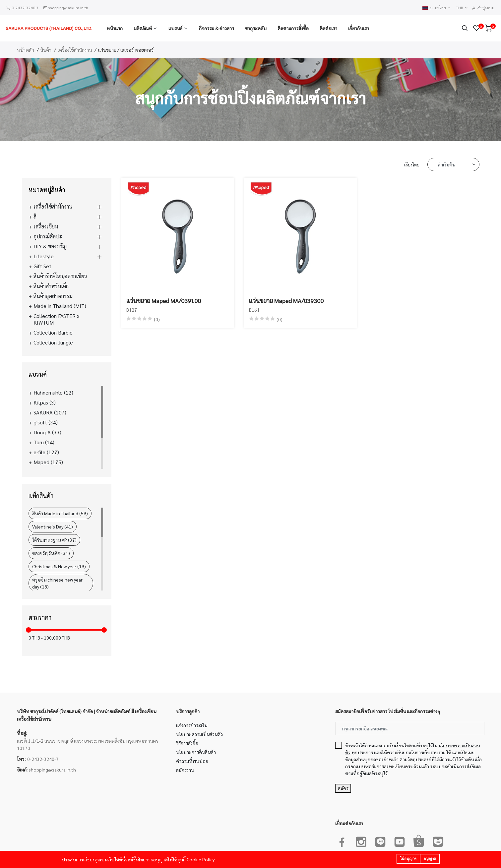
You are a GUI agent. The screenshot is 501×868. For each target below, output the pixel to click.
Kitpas (45, 403)
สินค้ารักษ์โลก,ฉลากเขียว (60, 276)
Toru (44, 442)
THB (462, 8)
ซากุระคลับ (256, 28)
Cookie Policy (201, 859)
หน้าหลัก (26, 50)
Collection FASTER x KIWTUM (56, 319)
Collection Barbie (53, 333)
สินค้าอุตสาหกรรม (53, 296)
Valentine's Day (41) (53, 527)
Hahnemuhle (53, 393)
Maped (48, 462)
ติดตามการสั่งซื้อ (293, 28)
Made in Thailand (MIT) (60, 306)
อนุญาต (430, 859)
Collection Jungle (53, 342)
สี (35, 217)
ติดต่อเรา (328, 28)
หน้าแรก (115, 28)
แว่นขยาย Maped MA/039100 (164, 301)
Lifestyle (44, 256)
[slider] (29, 630)
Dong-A (47, 432)
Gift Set (42, 266)
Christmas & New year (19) (59, 566)
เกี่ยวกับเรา (359, 28)
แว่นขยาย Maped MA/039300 (286, 301)
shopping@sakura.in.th (68, 8)
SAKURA (50, 412)
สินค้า (46, 50)
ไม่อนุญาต (408, 859)
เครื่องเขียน (46, 226)
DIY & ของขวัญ (50, 246)
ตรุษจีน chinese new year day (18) (57, 583)
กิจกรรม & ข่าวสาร (217, 28)
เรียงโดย (412, 164)
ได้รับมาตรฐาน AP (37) (54, 540)
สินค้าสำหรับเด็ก (51, 286)
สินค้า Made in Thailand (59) (60, 513)
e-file (46, 452)
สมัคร (343, 788)
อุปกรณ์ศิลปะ (48, 236)
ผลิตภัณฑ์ (143, 28)
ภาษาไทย (437, 8)
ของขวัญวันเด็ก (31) (51, 553)
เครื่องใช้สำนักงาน (75, 50)
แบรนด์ (175, 28)
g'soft (46, 422)
